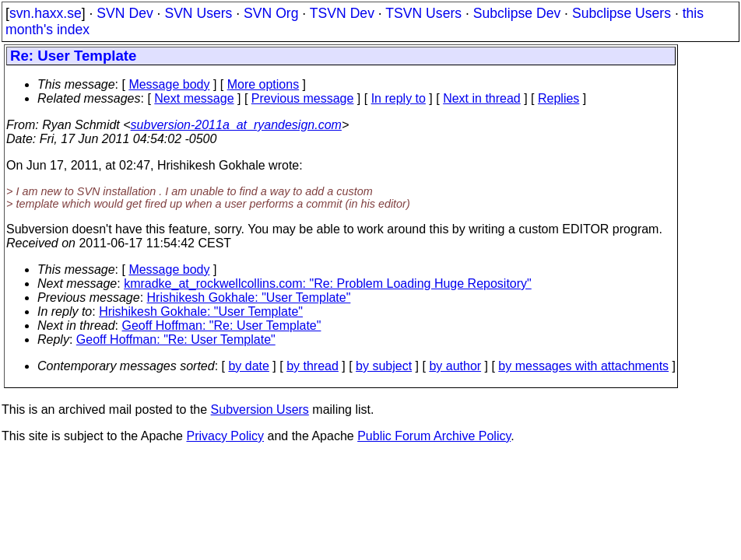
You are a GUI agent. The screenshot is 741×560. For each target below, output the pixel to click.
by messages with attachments (583, 366)
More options (263, 84)
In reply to (399, 98)
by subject (384, 366)
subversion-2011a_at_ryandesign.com (236, 125)
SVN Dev (125, 13)
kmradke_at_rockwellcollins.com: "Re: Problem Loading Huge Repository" (328, 283)
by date (248, 366)
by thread (313, 366)
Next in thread (482, 98)
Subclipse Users (622, 13)
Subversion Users (260, 409)
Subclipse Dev (517, 13)
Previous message (303, 98)
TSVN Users (423, 13)
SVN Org (271, 13)
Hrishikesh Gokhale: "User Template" (249, 297)
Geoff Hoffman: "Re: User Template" (222, 325)
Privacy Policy (225, 436)
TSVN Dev (342, 13)
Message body (169, 84)
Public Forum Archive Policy (434, 436)
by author (455, 366)
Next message (194, 98)
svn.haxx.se (46, 13)
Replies (558, 98)
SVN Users (198, 13)
